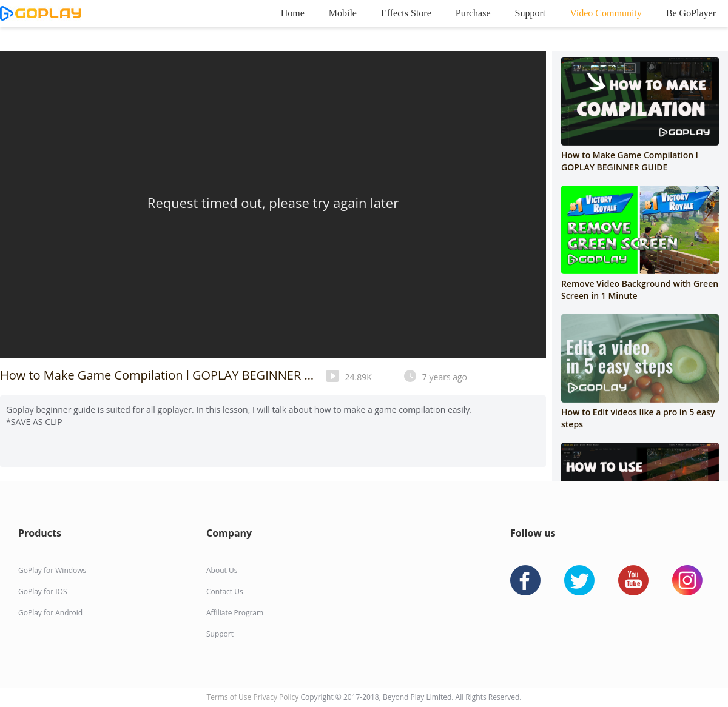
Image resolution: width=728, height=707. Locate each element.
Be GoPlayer (691, 13)
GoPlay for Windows (52, 570)
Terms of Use (230, 697)
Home (293, 13)
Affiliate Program (235, 613)
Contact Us (225, 591)
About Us (222, 570)
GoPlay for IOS (43, 591)
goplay (41, 13)
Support (531, 13)
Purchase (473, 13)
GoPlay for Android (50, 613)
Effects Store (406, 13)
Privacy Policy (277, 697)
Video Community (606, 13)
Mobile (343, 13)
